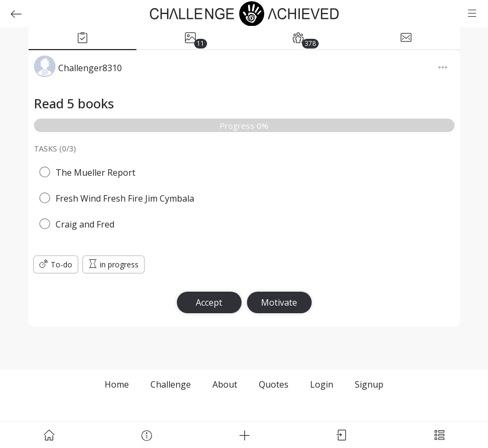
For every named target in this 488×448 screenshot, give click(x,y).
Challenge (171, 384)
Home (117, 384)
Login (322, 384)
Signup (369, 384)
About (225, 384)
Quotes (274, 384)
